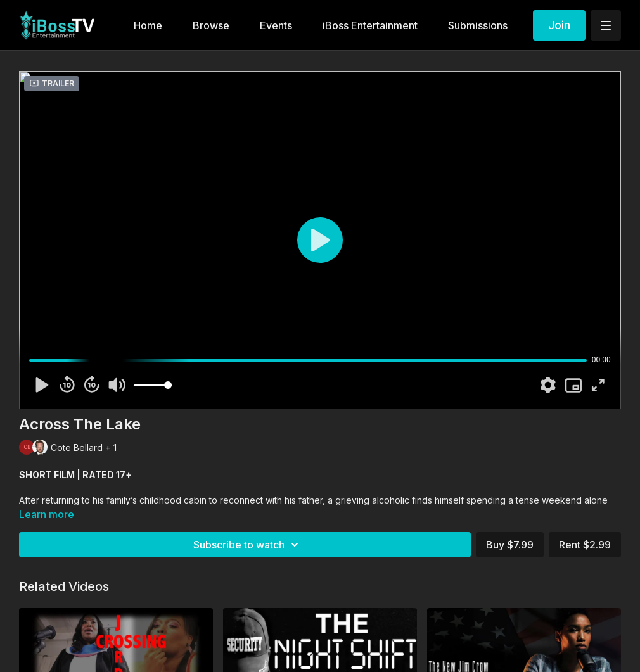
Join (559, 25)
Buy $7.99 (510, 545)
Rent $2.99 (585, 545)
